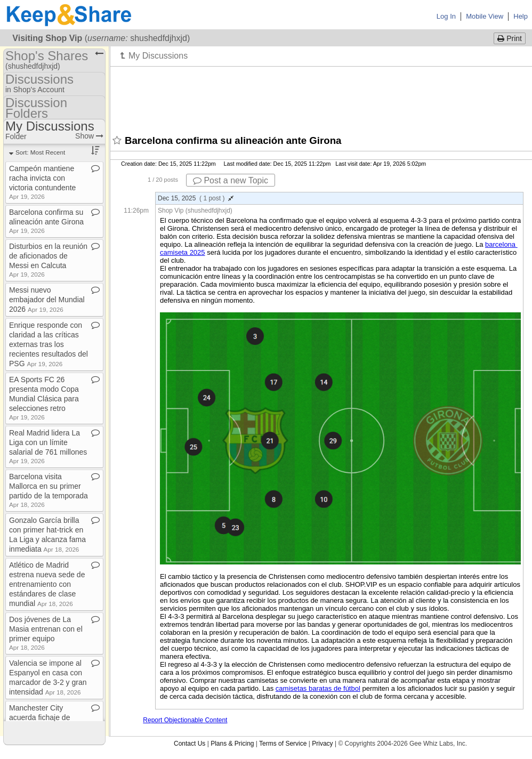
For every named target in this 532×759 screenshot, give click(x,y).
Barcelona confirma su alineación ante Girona (46, 221)
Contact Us (190, 744)
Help (521, 16)
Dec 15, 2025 (196, 198)
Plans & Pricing (232, 744)
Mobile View (485, 16)
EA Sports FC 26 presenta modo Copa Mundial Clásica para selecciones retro (44, 398)
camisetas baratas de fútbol (318, 688)
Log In (446, 16)
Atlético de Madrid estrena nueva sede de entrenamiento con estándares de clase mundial (47, 584)
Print (510, 38)
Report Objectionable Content (185, 720)
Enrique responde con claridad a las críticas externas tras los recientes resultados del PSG (49, 344)
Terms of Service (283, 744)
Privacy (322, 744)
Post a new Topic (231, 180)
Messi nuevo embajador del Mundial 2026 (47, 300)
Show (89, 136)
